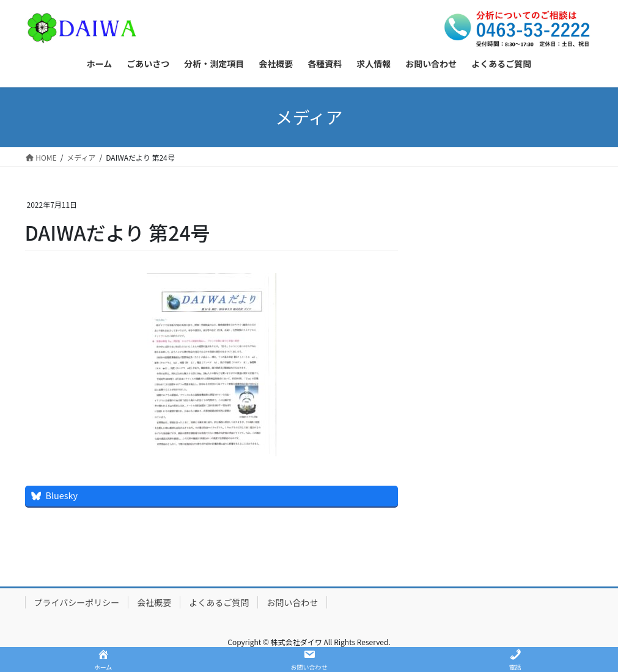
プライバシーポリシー (77, 602)
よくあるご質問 (219, 602)
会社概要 (154, 602)
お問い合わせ (292, 602)
